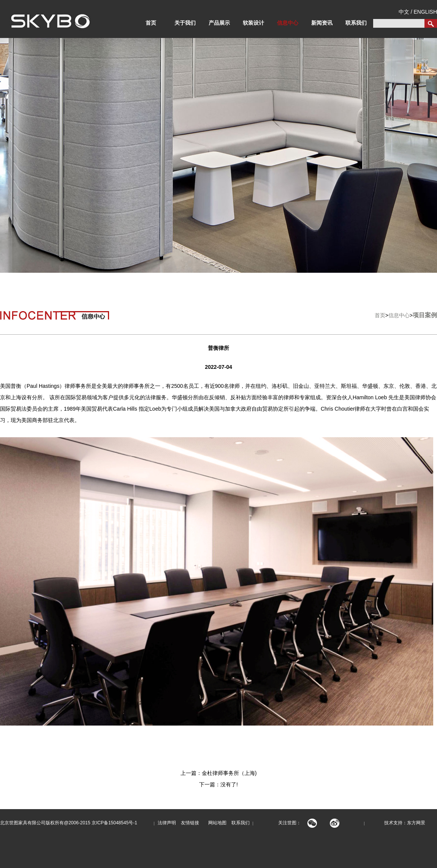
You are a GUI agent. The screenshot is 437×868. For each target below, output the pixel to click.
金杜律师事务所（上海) (229, 773)
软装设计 (253, 23)
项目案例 (425, 315)
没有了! (229, 784)
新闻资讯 (322, 23)
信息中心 (288, 23)
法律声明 (167, 823)
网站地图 (215, 823)
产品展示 (219, 23)
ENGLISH (425, 12)
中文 (404, 12)
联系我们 (356, 23)
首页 (151, 23)
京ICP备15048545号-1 (114, 823)
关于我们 (185, 23)
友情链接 (190, 823)
